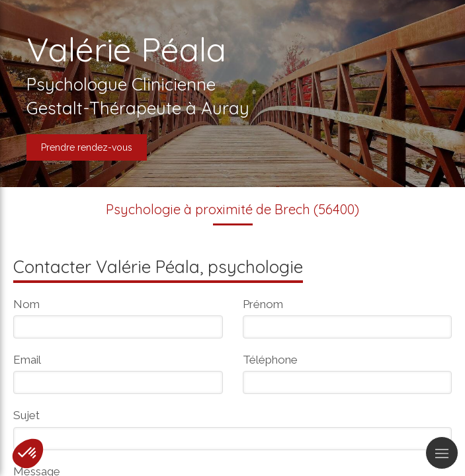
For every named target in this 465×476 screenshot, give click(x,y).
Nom (26, 304)
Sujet (26, 415)
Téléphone (270, 360)
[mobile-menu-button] (442, 453)
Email (27, 360)
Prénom (263, 304)
